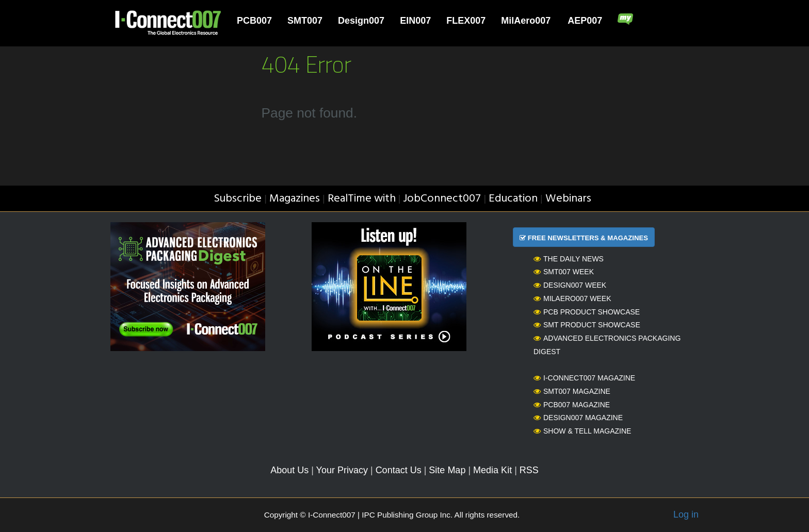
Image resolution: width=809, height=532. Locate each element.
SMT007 (305, 21)
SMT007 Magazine (572, 391)
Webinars (568, 199)
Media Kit (492, 470)
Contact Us (399, 470)
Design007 (361, 21)
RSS (529, 470)
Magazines (295, 199)
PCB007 (254, 21)
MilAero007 (526, 21)
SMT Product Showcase (587, 325)
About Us (289, 470)
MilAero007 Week (572, 298)
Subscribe (238, 199)
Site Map (447, 470)
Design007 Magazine (578, 418)
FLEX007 (466, 21)
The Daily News (569, 259)
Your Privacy (342, 470)
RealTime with (362, 199)
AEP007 (585, 21)
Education (513, 199)
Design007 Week (570, 285)
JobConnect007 (442, 199)
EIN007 (415, 21)
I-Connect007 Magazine (584, 378)
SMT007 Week (564, 272)
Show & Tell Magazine (582, 431)
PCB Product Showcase (587, 312)
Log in (686, 514)
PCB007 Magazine (572, 405)
